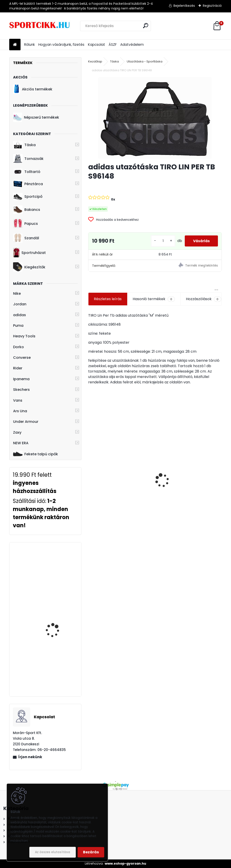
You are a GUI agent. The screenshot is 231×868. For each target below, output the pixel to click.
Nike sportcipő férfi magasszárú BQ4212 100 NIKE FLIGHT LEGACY (58, 620)
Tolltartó (27, 172)
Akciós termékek (33, 89)
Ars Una (20, 411)
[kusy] (161, 241)
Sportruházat (29, 253)
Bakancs (27, 210)
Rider (18, 368)
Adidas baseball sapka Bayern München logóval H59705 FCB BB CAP (120, 481)
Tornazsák (28, 159)
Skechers (21, 390)
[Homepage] (15, 45)
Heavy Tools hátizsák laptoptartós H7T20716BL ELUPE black (58, 568)
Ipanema (21, 379)
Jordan (20, 304)
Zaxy (17, 432)
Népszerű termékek (36, 117)
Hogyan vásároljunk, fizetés (61, 45)
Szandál (26, 238)
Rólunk (29, 45)
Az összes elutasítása (53, 852)
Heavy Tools (24, 336)
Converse (22, 358)
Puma (18, 326)
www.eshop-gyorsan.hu (125, 863)
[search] (146, 26)
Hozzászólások (203, 299)
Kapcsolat (97, 45)
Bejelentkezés (184, 6)
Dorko (18, 347)
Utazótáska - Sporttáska (145, 61)
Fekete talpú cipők (36, 454)
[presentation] (91, 472)
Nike (17, 294)
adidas (20, 315)
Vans (18, 400)
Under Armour (26, 422)
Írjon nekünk (30, 757)
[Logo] (40, 26)
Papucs (25, 223)
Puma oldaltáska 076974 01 (184, 495)
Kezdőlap (95, 61)
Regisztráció (212, 6)
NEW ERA (21, 443)
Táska (24, 145)
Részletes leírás (108, 299)
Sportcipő (28, 197)
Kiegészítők (29, 267)
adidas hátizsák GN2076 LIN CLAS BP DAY (59, 657)
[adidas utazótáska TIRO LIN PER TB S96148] (155, 118)
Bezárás (91, 852)
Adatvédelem (132, 45)
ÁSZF (113, 45)
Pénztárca (28, 184)
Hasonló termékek (154, 299)
